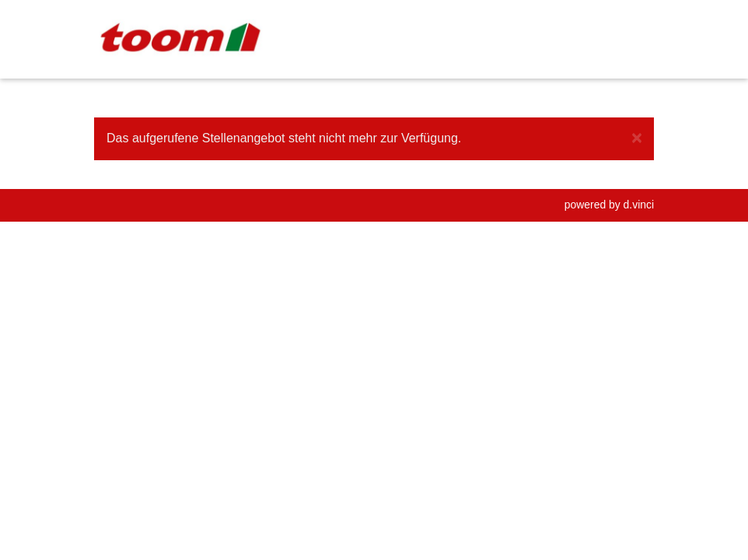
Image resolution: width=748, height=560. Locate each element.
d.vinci (639, 205)
